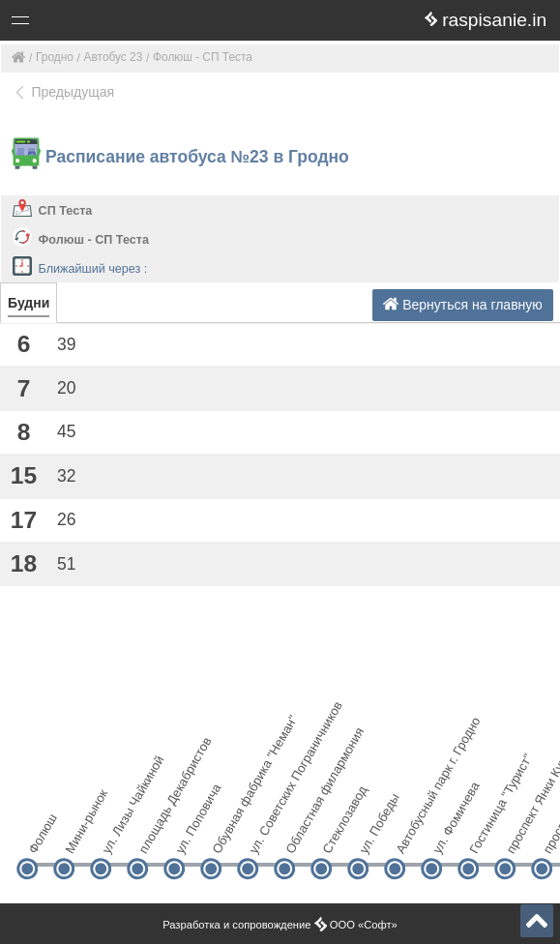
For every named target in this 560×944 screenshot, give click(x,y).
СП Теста (66, 211)
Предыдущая (63, 92)
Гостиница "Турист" (484, 835)
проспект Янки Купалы (521, 835)
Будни (29, 303)
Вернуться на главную (463, 304)
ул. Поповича (190, 835)
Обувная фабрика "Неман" (227, 835)
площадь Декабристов (153, 835)
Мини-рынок (80, 835)
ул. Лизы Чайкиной (117, 835)
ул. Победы (374, 835)
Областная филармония (300, 835)
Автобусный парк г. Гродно (411, 835)
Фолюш (42, 835)
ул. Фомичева (447, 835)
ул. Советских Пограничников (264, 835)
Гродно (55, 57)
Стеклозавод (337, 835)
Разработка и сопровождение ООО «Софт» (280, 925)
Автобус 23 (114, 57)
